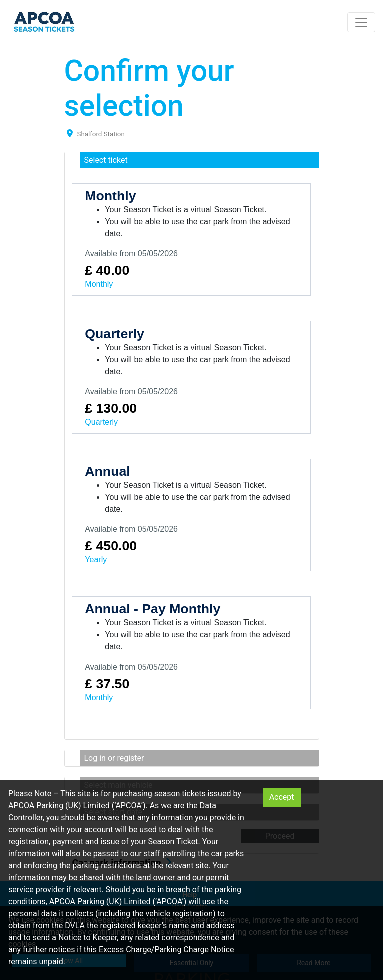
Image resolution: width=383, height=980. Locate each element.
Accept (282, 797)
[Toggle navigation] (361, 22)
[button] (192, 160)
